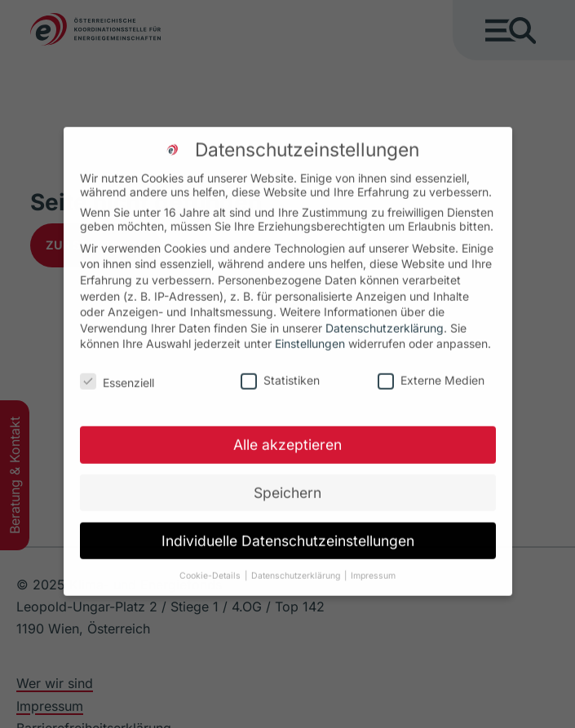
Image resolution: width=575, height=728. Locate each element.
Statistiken (280, 369)
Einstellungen (310, 333)
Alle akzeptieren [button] (287, 433)
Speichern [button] (287, 481)
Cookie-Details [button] (210, 565)
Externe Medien (431, 369)
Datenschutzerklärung (385, 317)
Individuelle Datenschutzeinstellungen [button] (288, 529)
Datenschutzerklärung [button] (296, 565)
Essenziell (128, 371)
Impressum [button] (373, 565)
